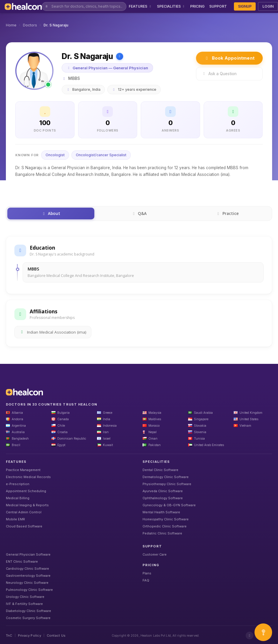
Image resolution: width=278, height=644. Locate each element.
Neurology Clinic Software (27, 583)
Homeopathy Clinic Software (166, 519)
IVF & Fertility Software (24, 604)
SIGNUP (245, 6)
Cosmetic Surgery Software (28, 618)
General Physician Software (28, 554)
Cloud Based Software (24, 526)
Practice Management (23, 470)
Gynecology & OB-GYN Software (169, 505)
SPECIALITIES (171, 6)
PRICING (197, 6)
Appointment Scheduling (26, 491)
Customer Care (155, 554)
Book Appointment (229, 58)
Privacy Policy (30, 635)
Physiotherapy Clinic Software (167, 484)
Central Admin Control (24, 512)
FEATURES (140, 6)
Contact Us (56, 635)
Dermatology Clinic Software (166, 477)
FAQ (146, 580)
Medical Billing (18, 498)
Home (11, 25)
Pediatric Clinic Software (162, 533)
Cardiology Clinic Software (27, 569)
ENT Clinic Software (22, 561)
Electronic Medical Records (28, 477)
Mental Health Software (161, 512)
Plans (147, 573)
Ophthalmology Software (163, 498)
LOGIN (268, 6)
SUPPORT (218, 6)
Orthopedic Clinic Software (165, 526)
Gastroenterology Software (28, 576)
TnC (9, 635)
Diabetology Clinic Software (29, 611)
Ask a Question (219, 74)
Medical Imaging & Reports (27, 505)
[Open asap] (263, 632)
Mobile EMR (15, 519)
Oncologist (55, 155)
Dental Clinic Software (160, 470)
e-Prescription (18, 484)
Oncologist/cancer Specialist (101, 155)
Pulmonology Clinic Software (29, 590)
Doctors (30, 25)
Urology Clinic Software (25, 597)
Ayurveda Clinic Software (163, 491)
